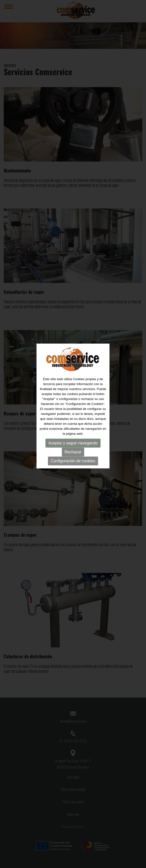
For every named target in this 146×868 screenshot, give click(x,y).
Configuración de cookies (73, 449)
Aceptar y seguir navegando (73, 431)
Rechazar (73, 440)
